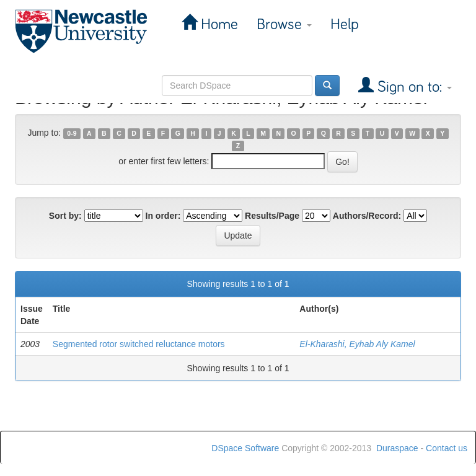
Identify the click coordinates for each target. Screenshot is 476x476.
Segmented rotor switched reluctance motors (139, 344)
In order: (163, 216)
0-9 (72, 133)
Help (345, 24)
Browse (284, 24)
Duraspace (397, 448)
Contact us (447, 448)
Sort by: (65, 216)
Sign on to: (413, 87)
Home (218, 24)
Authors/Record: (367, 216)
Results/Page (272, 216)
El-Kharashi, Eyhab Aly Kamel (357, 344)
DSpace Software (245, 448)
